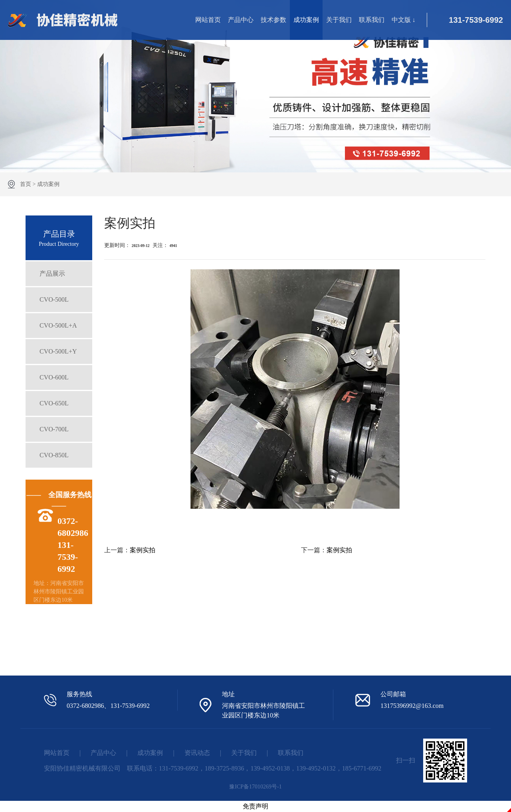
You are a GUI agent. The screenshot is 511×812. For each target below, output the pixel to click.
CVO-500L (54, 299)
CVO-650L (54, 403)
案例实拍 (143, 550)
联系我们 (372, 20)
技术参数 (273, 20)
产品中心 (241, 20)
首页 (26, 184)
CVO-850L (54, 455)
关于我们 (339, 20)
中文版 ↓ (404, 20)
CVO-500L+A (58, 325)
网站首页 (208, 20)
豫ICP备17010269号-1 (255, 787)
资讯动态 (197, 753)
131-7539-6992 (476, 20)
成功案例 (306, 20)
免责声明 (255, 806)
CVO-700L (54, 429)
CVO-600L (54, 377)
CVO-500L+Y (58, 351)
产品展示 (52, 274)
